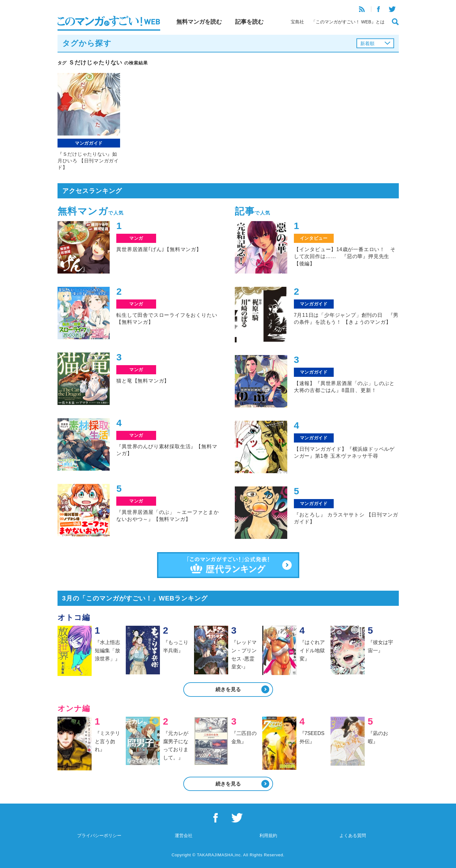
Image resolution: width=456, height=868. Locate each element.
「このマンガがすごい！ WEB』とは (348, 22)
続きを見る (228, 689)
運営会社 (184, 835)
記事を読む (249, 22)
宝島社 (297, 22)
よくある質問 (353, 835)
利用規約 (268, 835)
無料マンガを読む (199, 22)
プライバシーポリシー (99, 835)
